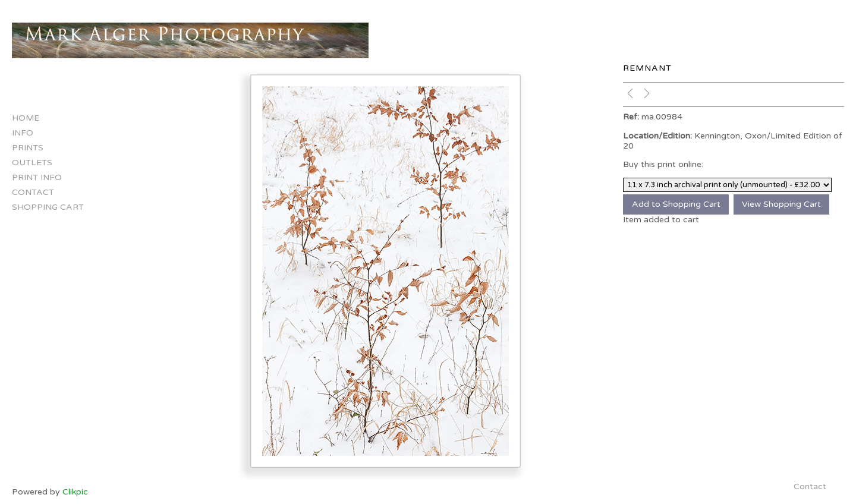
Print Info (37, 177)
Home (26, 118)
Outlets (32, 163)
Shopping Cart (48, 207)
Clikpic (75, 492)
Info (23, 133)
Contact (33, 192)
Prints (28, 148)
